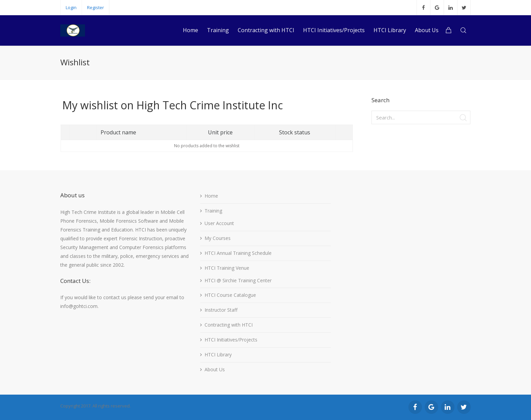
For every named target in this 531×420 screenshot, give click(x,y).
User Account (219, 223)
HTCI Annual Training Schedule (238, 253)
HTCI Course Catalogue (230, 295)
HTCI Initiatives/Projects (231, 340)
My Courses (218, 238)
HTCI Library (218, 355)
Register (95, 7)
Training (213, 211)
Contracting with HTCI (229, 325)
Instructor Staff (221, 310)
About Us (215, 369)
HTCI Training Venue (227, 268)
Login (71, 7)
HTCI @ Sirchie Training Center (238, 280)
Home (211, 196)
